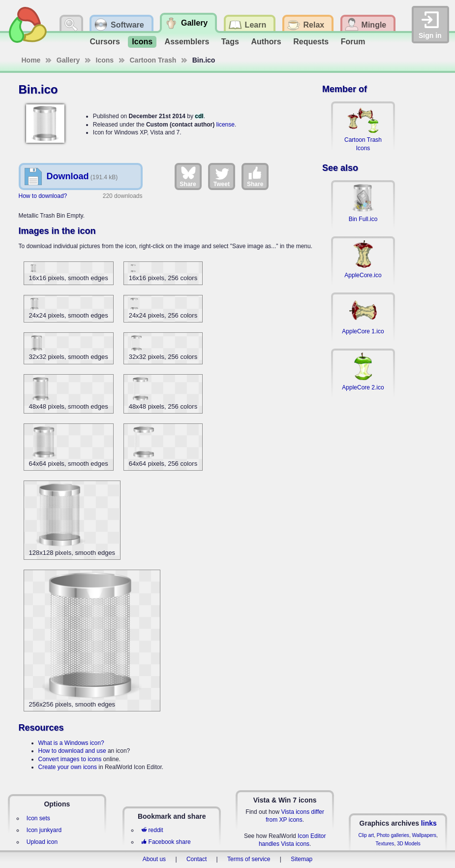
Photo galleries (393, 835)
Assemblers (187, 42)
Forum (353, 42)
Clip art (366, 835)
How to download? (43, 196)
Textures (385, 844)
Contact (197, 859)
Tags (230, 42)
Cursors (105, 42)
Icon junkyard (44, 830)
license (226, 125)
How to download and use (72, 751)
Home (31, 60)
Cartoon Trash (153, 60)
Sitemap (302, 859)
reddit (152, 830)
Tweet (222, 176)
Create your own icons (68, 767)
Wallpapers (424, 835)
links (429, 823)
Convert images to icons (70, 759)
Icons (142, 42)
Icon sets (38, 818)
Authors (266, 42)
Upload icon (42, 842)
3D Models (409, 844)
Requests (311, 42)
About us (154, 859)
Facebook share (166, 842)
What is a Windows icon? (71, 743)
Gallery (68, 60)
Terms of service (249, 859)
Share (188, 176)
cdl (199, 116)
